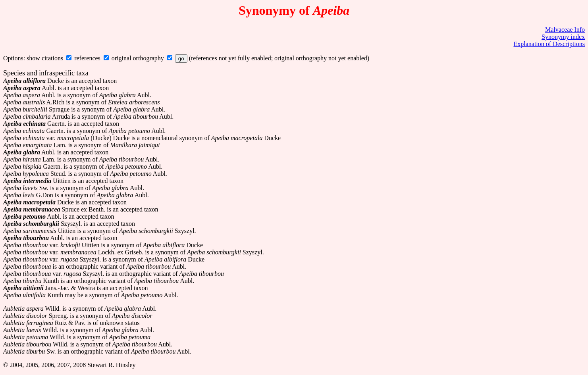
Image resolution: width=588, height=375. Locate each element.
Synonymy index (563, 37)
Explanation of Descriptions (549, 44)
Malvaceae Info (565, 30)
